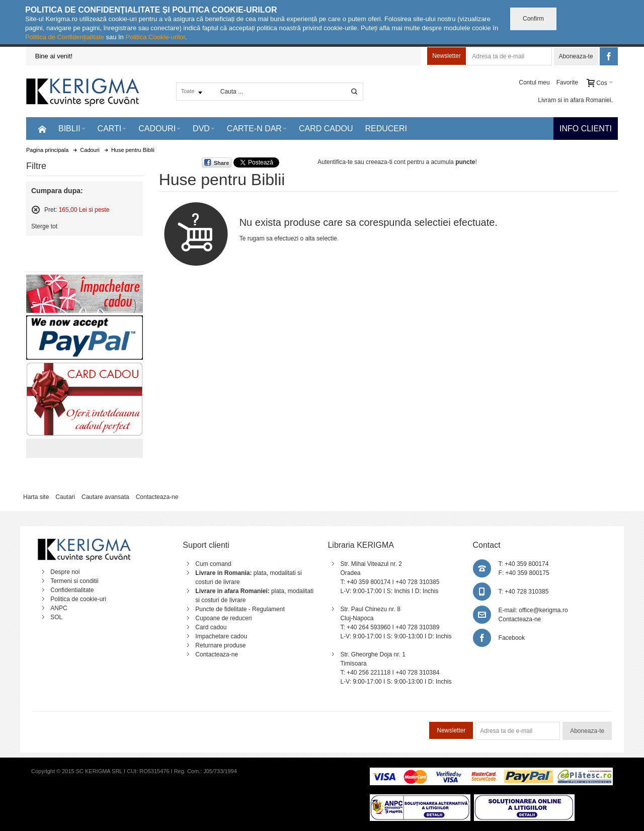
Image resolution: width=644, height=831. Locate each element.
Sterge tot (44, 226)
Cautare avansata (105, 497)
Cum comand (213, 564)
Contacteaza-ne (157, 497)
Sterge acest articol (36, 210)
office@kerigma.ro (543, 610)
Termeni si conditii (74, 581)
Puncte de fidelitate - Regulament (240, 609)
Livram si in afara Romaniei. (575, 100)
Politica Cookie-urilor (155, 37)
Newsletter (447, 56)
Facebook (512, 638)
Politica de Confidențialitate (65, 37)
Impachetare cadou (221, 636)
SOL (56, 617)
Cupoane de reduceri (223, 618)
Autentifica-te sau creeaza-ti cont (361, 162)
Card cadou (211, 627)
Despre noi (65, 572)
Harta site (36, 497)
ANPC (59, 608)
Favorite (567, 82)
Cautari (65, 497)
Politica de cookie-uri (78, 599)
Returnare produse (220, 645)
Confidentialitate (72, 590)
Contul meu (534, 82)
